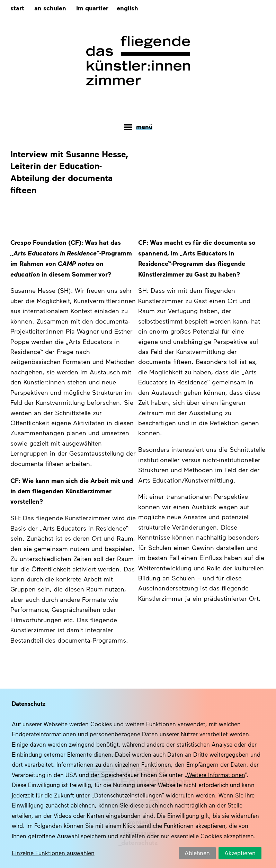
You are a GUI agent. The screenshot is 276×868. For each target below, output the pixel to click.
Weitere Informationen (216, 775)
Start (17, 8)
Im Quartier (92, 8)
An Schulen (50, 8)
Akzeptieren (240, 853)
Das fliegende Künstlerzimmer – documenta (138, 61)
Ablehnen (197, 853)
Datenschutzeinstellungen (128, 795)
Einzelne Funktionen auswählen (53, 853)
